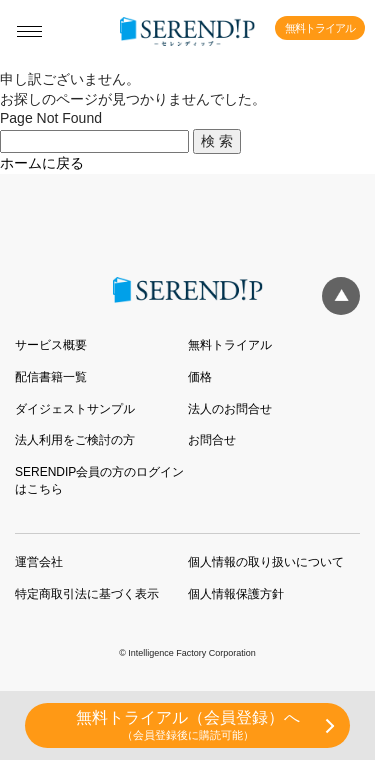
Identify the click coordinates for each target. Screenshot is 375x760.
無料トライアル (320, 28)
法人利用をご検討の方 (75, 440)
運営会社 (39, 562)
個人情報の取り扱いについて (266, 562)
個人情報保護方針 (236, 594)
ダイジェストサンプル (75, 409)
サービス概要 (51, 345)
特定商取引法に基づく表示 (87, 594)
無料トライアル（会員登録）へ (187, 726)
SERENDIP (187, 32)
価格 (200, 377)
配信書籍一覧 (51, 377)
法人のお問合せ (230, 409)
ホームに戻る (42, 163)
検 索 (217, 141)
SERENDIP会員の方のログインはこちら (99, 480)
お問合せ (212, 440)
